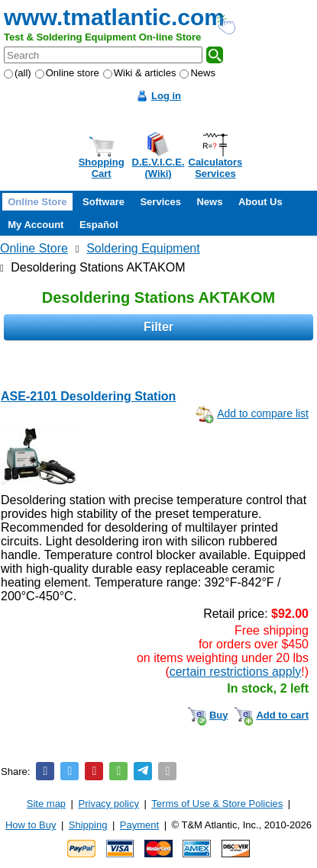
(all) (18, 73)
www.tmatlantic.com (114, 17)
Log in (166, 96)
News (197, 73)
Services (160, 202)
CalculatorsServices (216, 168)
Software (104, 202)
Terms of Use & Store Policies (217, 804)
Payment (139, 825)
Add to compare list (263, 413)
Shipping (88, 825)
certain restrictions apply (236, 672)
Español (99, 225)
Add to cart (282, 715)
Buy (219, 715)
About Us (260, 202)
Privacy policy (109, 804)
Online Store (37, 202)
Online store (67, 73)
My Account (36, 225)
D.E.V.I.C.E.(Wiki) (158, 168)
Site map (46, 804)
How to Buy (31, 825)
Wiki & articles (140, 73)
